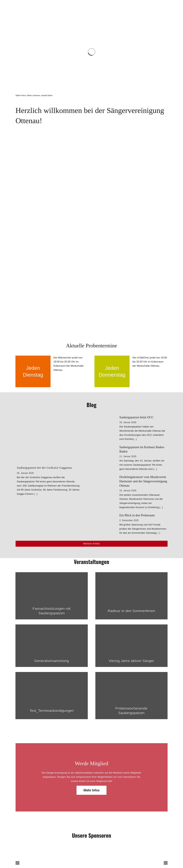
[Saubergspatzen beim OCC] (108, 417)
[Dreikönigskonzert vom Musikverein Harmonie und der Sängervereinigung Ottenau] (108, 477)
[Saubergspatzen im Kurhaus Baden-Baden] (108, 447)
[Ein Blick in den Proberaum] (108, 515)
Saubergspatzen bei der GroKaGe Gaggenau (44, 468)
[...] (36, 494)
